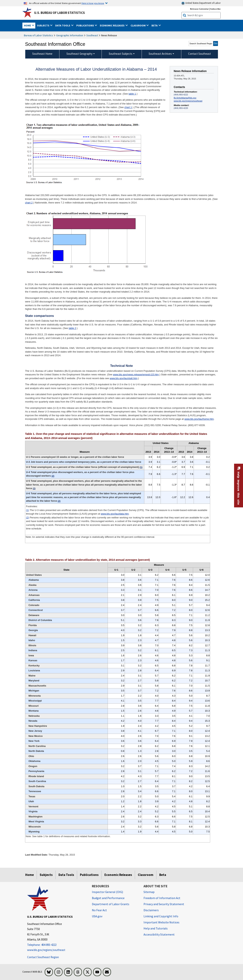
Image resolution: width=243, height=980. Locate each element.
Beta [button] (155, 25)
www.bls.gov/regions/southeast (188, 101)
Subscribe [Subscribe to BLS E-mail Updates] (215, 9)
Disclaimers (151, 910)
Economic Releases (118, 875)
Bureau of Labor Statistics (38, 35)
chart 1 (128, 107)
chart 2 (29, 203)
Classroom (146, 875)
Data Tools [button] (63, 25)
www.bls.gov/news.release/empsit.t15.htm (136, 375)
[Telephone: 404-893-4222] (57, 945)
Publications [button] (85, 25)
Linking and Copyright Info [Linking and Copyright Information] (161, 916)
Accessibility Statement (159, 934)
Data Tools (66, 875)
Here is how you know (93, 3)
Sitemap (149, 892)
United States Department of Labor (201, 3)
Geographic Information (70, 35)
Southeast (92, 35)
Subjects (46, 875)
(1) (28, 510)
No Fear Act (99, 910)
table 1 (132, 94)
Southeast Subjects (121, 54)
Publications (89, 875)
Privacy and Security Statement (164, 904)
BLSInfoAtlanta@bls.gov (185, 98)
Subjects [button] (43, 25)
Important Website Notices (161, 922)
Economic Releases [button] (112, 25)
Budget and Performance (108, 898)
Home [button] (28, 25)
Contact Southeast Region (43, 957)
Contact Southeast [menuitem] (200, 54)
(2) (28, 518)
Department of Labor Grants (111, 904)
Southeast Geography (79, 54)
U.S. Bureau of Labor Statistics (60, 13)
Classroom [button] (138, 25)
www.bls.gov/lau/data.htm (115, 514)
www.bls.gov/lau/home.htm (199, 419)
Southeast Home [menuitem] (42, 54)
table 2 (72, 328)
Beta (163, 875)
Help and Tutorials (156, 928)
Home (30, 875)
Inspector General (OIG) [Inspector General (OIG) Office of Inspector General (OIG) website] (107, 892)
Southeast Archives (160, 54)
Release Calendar (199, 9)
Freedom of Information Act (162, 898)
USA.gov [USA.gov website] (97, 916)
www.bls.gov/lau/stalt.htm (124, 378)
